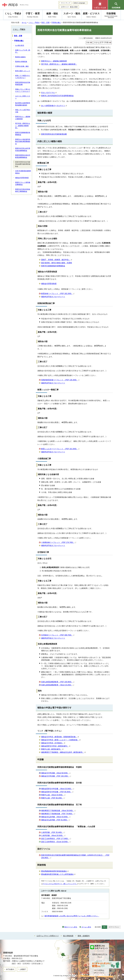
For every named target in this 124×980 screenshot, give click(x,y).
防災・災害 (45, 22)
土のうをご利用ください (23, 97)
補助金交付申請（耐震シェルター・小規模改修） (61, 740)
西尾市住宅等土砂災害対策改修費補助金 (23, 149)
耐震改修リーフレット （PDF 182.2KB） (58, 294)
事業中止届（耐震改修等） (52, 749)
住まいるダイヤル (49, 93)
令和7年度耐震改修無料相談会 (23, 172)
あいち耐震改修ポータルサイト (54, 106)
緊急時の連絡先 (20, 57)
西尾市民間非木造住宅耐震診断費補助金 (23, 156)
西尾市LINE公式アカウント (100, 956)
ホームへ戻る (86, 927)
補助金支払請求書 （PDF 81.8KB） (56, 820)
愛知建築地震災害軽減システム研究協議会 (58, 874)
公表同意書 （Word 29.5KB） (53, 835)
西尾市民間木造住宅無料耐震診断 (54, 134)
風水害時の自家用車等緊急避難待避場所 (23, 104)
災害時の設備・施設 (22, 66)
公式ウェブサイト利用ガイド (48, 936)
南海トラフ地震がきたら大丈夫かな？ (23, 77)
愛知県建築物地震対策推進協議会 (55, 871)
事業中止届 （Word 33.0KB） (53, 795)
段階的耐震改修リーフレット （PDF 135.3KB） (60, 380)
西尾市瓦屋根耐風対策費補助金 (53, 266)
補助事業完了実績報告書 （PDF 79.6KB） (58, 814)
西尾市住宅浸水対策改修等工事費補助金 (23, 190)
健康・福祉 (52, 15)
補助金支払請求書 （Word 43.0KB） (56, 817)
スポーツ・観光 (72, 15)
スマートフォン (114, 927)
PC (104, 927)
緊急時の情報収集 (21, 62)
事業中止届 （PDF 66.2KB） (53, 798)
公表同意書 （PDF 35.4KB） (53, 832)
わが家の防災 (20, 45)
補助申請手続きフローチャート (53, 297)
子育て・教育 (33, 15)
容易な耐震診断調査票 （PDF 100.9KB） (58, 682)
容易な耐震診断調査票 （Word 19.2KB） (58, 685)
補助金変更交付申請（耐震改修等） (56, 746)
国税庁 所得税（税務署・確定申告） (57, 260)
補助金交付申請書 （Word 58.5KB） (56, 773)
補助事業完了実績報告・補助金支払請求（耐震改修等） (63, 752)
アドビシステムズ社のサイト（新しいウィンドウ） (60, 884)
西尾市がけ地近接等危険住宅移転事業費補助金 (23, 142)
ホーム (24, 22)
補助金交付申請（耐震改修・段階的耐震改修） (60, 737)
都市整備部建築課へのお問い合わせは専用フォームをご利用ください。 (72, 916)
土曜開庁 (23, 969)
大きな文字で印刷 (101, 42)
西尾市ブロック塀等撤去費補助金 (23, 184)
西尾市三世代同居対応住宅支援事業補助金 (57, 96)
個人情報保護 (68, 936)
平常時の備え (56, 22)
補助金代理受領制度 (49, 284)
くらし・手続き (34, 22)
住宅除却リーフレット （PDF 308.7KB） (58, 635)
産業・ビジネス (91, 15)
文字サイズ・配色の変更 (69, 7)
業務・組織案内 (84, 936)
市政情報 (111, 15)
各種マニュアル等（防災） (23, 51)
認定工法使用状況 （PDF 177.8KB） (56, 839)
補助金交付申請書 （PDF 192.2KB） (56, 776)
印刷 (88, 43)
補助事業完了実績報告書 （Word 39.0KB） (58, 811)
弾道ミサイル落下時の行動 (23, 111)
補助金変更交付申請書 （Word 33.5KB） (58, 789)
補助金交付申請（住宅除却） (53, 743)
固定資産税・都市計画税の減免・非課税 (57, 263)
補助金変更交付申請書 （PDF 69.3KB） (57, 792)
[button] (100, 5)
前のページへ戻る (71, 927)
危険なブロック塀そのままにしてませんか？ (23, 90)
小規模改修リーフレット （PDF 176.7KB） (59, 542)
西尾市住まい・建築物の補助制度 (54, 61)
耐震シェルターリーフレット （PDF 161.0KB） (60, 449)
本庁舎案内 (10, 969)
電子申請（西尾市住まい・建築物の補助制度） (59, 64)
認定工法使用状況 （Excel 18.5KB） (56, 842)
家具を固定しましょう (23, 71)
